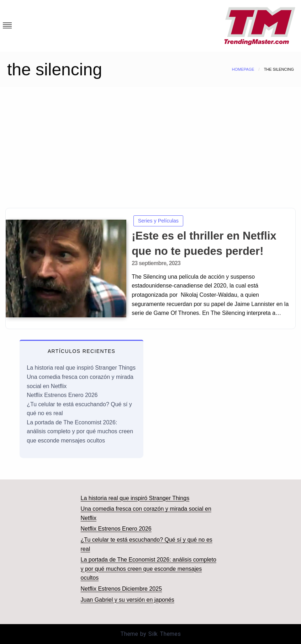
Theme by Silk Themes (150, 634)
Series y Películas (158, 221)
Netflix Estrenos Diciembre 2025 (122, 589)
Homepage (243, 69)
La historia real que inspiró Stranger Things (81, 368)
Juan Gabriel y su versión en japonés (128, 600)
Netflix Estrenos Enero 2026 (62, 395)
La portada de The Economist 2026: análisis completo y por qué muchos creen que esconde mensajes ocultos (80, 431)
